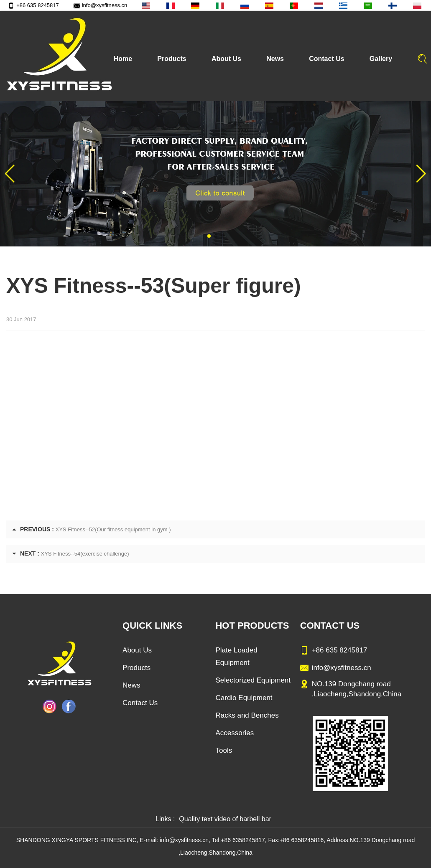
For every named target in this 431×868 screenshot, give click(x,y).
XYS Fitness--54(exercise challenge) (85, 554)
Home (123, 59)
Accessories (235, 733)
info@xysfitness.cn (101, 5)
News (275, 59)
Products (172, 59)
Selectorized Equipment (253, 680)
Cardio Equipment (244, 698)
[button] (209, 236)
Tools (224, 750)
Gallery (381, 59)
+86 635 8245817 (33, 5)
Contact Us (326, 59)
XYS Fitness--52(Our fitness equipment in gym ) (113, 529)
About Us (226, 59)
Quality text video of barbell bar (225, 819)
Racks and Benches (247, 715)
